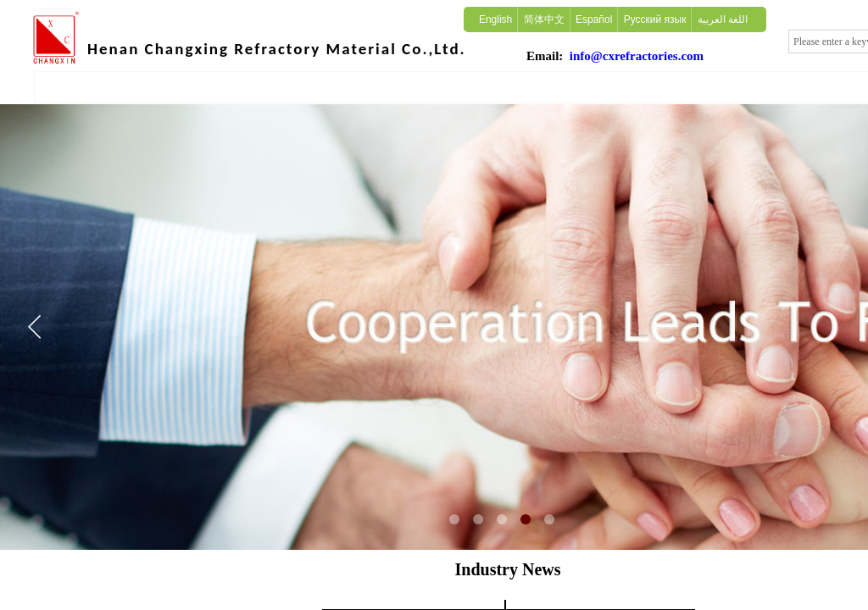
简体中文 (544, 19)
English (495, 19)
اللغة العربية (723, 19)
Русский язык (655, 19)
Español (594, 19)
